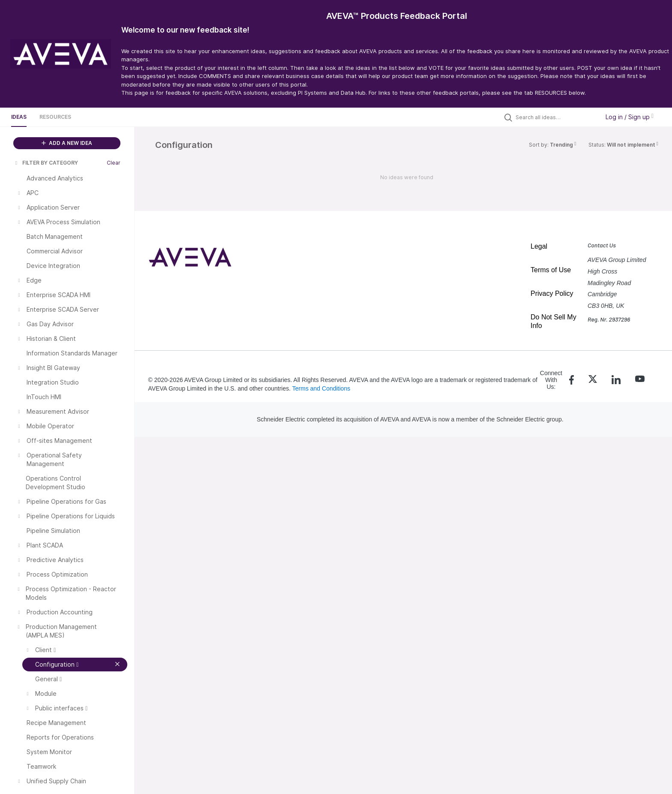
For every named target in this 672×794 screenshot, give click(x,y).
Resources (55, 117)
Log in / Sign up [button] (630, 117)
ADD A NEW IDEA (67, 143)
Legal (539, 246)
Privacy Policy (552, 293)
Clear (114, 163)
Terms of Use (551, 270)
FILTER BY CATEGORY (46, 163)
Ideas (19, 117)
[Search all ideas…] (555, 117)
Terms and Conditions (321, 388)
